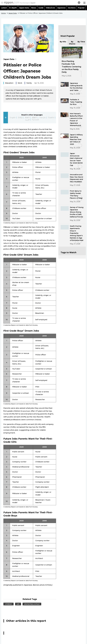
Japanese (61, 8)
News (34, 8)
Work (20, 83)
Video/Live (50, 8)
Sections (72, 8)
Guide (41, 8)
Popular (81, 8)
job (18, 604)
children (8, 604)
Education (9, 83)
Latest (4, 8)
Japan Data (24, 8)
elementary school (32, 604)
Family (29, 83)
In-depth (13, 8)
